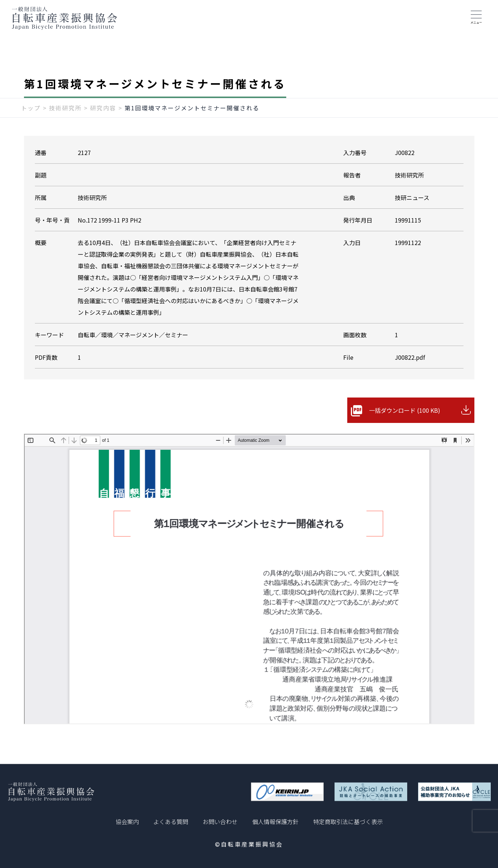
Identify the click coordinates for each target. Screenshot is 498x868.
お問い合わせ (220, 822)
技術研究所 (65, 108)
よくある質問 (171, 822)
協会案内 (127, 822)
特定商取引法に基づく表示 (348, 822)
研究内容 (103, 108)
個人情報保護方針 (275, 822)
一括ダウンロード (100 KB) (405, 410)
